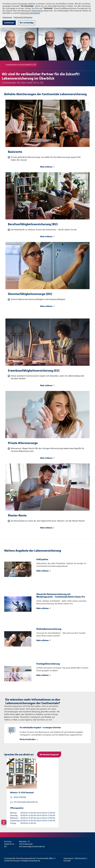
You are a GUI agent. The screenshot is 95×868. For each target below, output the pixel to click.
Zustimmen (9, 23)
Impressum (7, 17)
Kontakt (67, 861)
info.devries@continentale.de (26, 802)
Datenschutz (37, 11)
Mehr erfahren (46, 167)
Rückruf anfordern (28, 739)
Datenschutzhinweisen (30, 13)
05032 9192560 (20, 797)
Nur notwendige (27, 23)
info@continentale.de (30, 861)
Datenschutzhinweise (23, 17)
